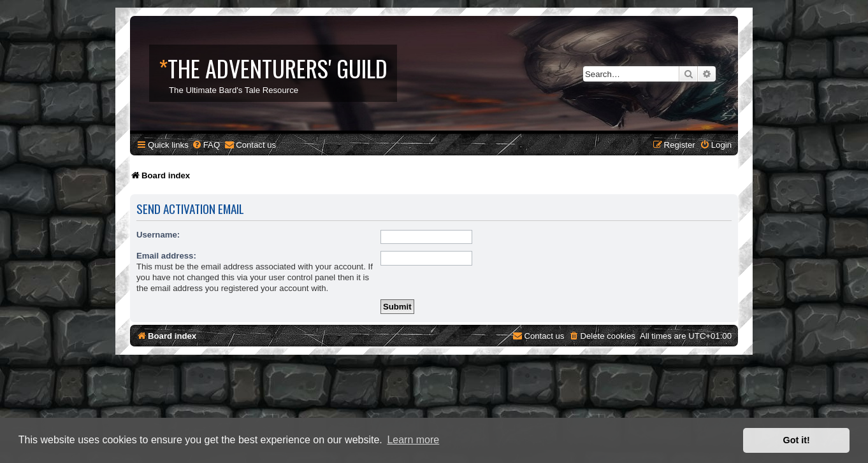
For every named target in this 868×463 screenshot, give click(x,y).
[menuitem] (206, 145)
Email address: (166, 256)
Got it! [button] (797, 440)
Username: (158, 235)
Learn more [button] (413, 440)
